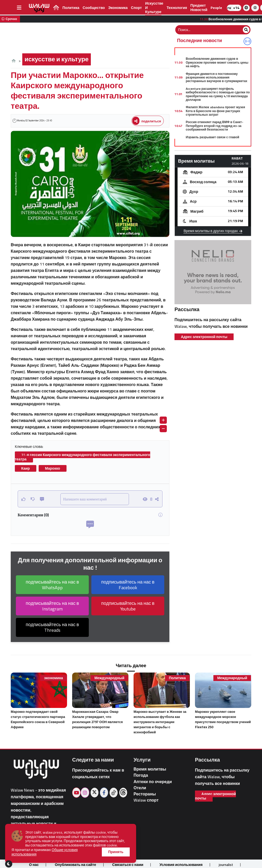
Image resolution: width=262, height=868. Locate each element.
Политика (71, 8)
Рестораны (145, 794)
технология (177, 8)
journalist (226, 865)
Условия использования (181, 865)
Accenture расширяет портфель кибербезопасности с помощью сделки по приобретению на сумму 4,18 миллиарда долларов (218, 94)
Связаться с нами (128, 865)
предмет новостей (199, 8)
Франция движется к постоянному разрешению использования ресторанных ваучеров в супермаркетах (217, 77)
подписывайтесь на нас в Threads (52, 627)
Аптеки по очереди (153, 782)
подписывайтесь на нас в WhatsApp (52, 585)
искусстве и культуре (57, 59)
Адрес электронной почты (204, 337)
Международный (109, 678)
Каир (26, 468)
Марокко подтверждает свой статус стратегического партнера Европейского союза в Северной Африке (38, 719)
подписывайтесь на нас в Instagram (52, 606)
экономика (118, 8)
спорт (136, 8)
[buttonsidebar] (19, 8)
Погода (141, 775)
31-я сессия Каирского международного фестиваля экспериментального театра (83, 457)
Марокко (53, 468)
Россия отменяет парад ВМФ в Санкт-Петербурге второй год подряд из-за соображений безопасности (215, 126)
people (216, 8)
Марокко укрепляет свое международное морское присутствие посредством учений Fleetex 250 (223, 719)
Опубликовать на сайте (75, 865)
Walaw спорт (146, 800)
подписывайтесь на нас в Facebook (128, 585)
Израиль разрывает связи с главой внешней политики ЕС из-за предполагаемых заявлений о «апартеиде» (212, 143)
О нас (34, 865)
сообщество (94, 8)
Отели (140, 788)
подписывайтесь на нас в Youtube (128, 606)
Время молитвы (150, 769)
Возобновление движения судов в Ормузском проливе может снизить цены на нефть (217, 62)
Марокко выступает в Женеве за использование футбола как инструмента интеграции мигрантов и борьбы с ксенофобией (160, 722)
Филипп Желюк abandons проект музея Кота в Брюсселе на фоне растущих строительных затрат (215, 111)
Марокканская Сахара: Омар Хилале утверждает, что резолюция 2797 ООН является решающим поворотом (97, 719)
